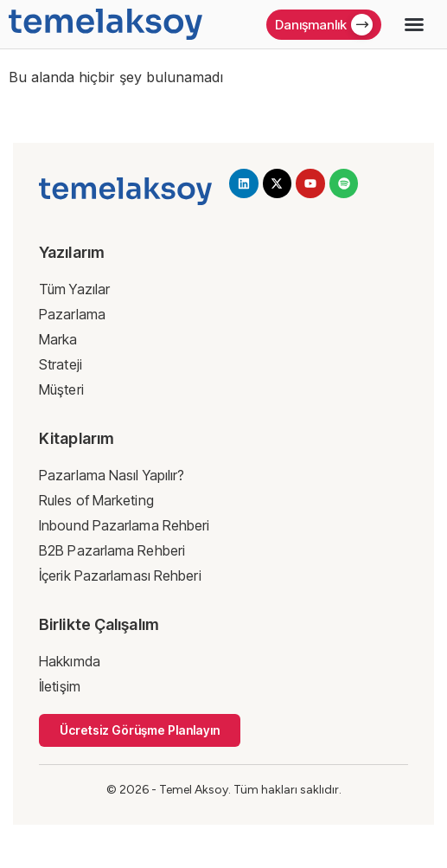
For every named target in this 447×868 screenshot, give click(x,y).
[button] (414, 24)
